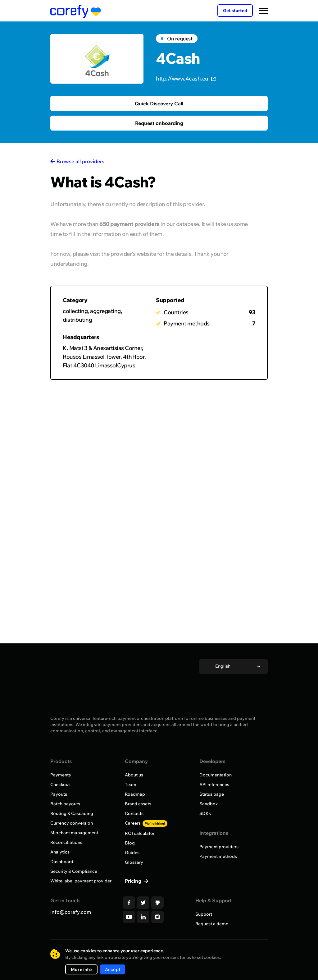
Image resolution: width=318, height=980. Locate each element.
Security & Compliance (74, 871)
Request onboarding (159, 123)
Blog (130, 843)
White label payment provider (81, 881)
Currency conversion (72, 823)
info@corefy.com (71, 912)
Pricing (134, 881)
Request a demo (212, 924)
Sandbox (209, 804)
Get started (235, 11)
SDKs (205, 813)
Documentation (216, 775)
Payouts (59, 794)
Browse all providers (80, 161)
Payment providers (219, 847)
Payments (61, 775)
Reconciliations (66, 842)
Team (131, 784)
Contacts (134, 813)
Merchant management (74, 833)
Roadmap (135, 794)
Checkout (60, 784)
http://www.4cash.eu (186, 78)
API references (214, 784)
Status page (212, 794)
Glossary (134, 862)
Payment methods (218, 856)
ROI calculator (140, 833)
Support (204, 914)
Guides (132, 853)
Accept (113, 969)
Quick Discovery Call (159, 104)
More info (81, 969)
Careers (146, 823)
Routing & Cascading (72, 813)
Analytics (60, 852)
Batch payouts (65, 804)
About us (134, 775)
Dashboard (62, 862)
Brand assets (138, 804)
